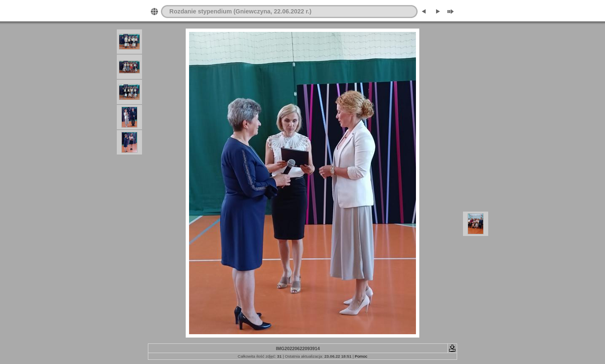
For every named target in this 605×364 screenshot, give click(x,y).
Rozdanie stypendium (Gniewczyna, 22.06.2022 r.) (240, 11)
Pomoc (361, 356)
